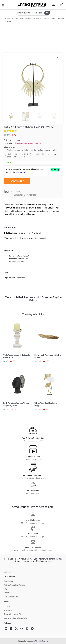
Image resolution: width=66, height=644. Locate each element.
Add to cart (17, 181)
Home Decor (27, 19)
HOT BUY (16, 19)
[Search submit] (47, 13)
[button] (3, 5)
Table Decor (18, 143)
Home (7, 19)
